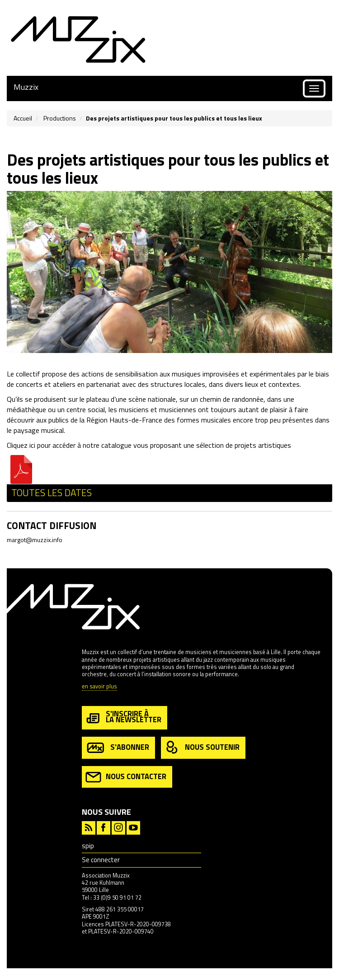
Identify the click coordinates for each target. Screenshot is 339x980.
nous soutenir (202, 748)
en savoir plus (99, 687)
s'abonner (117, 748)
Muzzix (26, 87)
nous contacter (126, 777)
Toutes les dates (52, 492)
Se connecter (101, 860)
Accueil (23, 118)
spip (88, 846)
